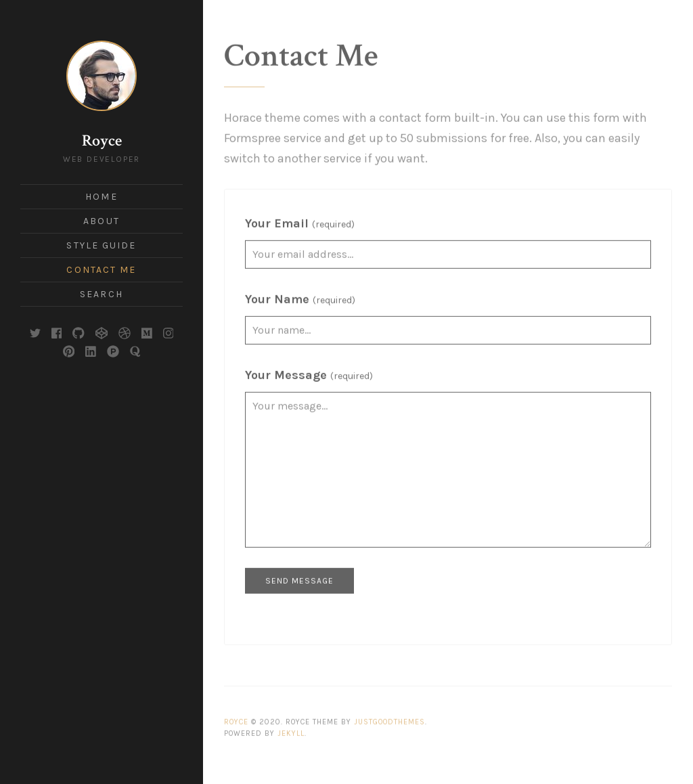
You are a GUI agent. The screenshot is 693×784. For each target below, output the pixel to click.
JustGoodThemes (389, 715)
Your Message (309, 368)
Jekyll (291, 726)
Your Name (300, 292)
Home (101, 197)
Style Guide (101, 245)
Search (102, 294)
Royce (102, 140)
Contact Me (101, 270)
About (102, 221)
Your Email (300, 217)
